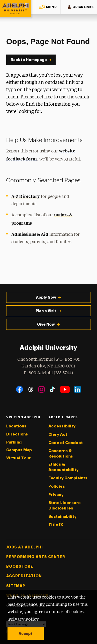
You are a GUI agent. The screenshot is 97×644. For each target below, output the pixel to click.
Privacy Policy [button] (24, 619)
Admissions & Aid (30, 234)
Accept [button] (26, 634)
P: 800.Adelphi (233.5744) (48, 373)
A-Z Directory (26, 196)
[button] (48, 7)
